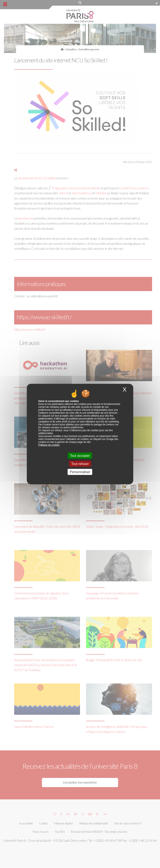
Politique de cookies (49, 445)
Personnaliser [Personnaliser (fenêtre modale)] (80, 472)
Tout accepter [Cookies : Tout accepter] (80, 455)
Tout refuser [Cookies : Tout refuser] (80, 464)
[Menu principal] (5, 4)
